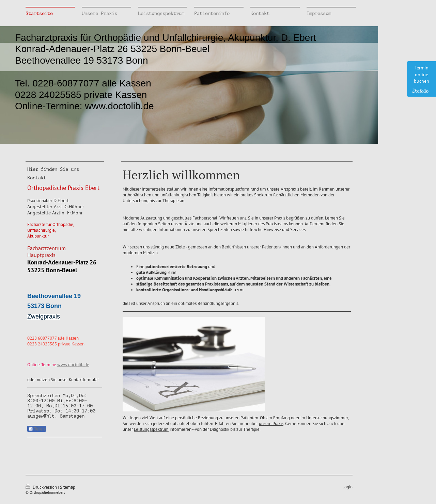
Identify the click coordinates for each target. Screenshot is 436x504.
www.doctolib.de (73, 365)
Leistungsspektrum (151, 429)
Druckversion (42, 487)
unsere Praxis (271, 424)
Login (347, 487)
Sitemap (68, 487)
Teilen (37, 429)
